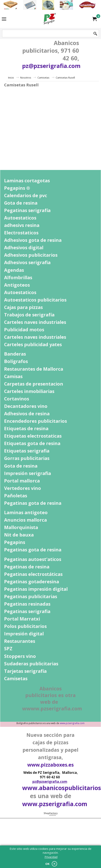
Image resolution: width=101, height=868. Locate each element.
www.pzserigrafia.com (72, 723)
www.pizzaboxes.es (50, 765)
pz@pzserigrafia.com (51, 66)
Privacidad (51, 857)
